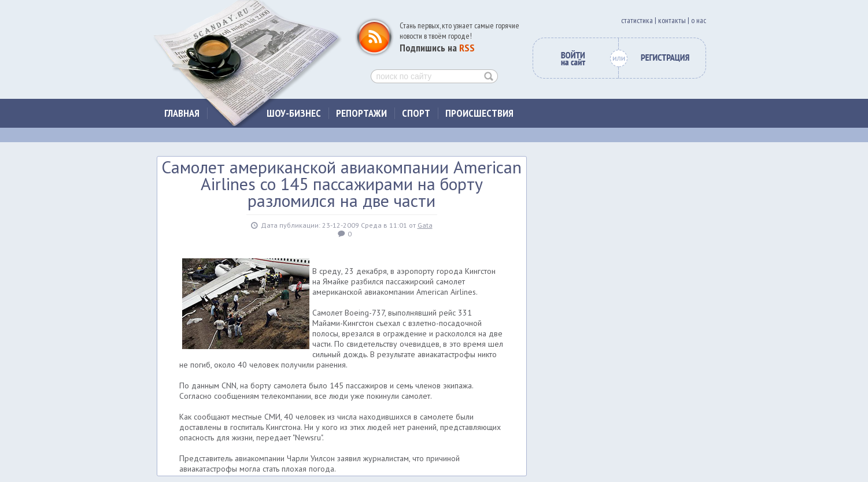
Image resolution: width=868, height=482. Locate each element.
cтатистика (637, 20)
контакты (672, 20)
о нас (699, 20)
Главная (182, 113)
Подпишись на (437, 48)
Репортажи (361, 113)
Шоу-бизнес (294, 113)
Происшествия (479, 113)
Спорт (416, 113)
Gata (425, 225)
